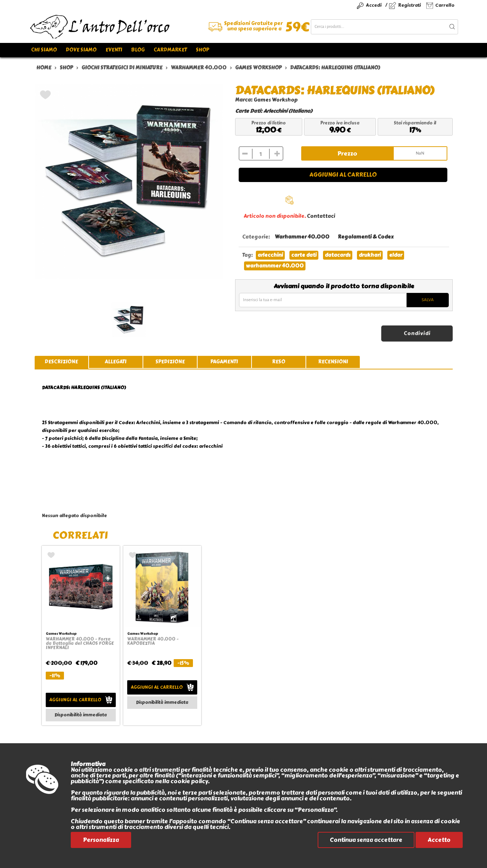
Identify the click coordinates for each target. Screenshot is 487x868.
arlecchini (270, 255)
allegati (116, 362)
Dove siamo (81, 50)
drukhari (370, 255)
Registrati (409, 5)
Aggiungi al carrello (343, 175)
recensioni (333, 362)
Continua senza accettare (366, 840)
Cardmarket (170, 50)
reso (279, 362)
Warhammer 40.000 (302, 237)
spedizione (170, 362)
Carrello (445, 5)
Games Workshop (276, 100)
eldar (396, 255)
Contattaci (321, 216)
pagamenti (224, 362)
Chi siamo (44, 50)
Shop (202, 50)
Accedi (374, 5)
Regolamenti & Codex (366, 237)
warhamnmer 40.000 (275, 266)
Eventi (114, 50)
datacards (338, 255)
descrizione (61, 362)
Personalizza (101, 840)
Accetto (439, 840)
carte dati (304, 255)
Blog (138, 50)
